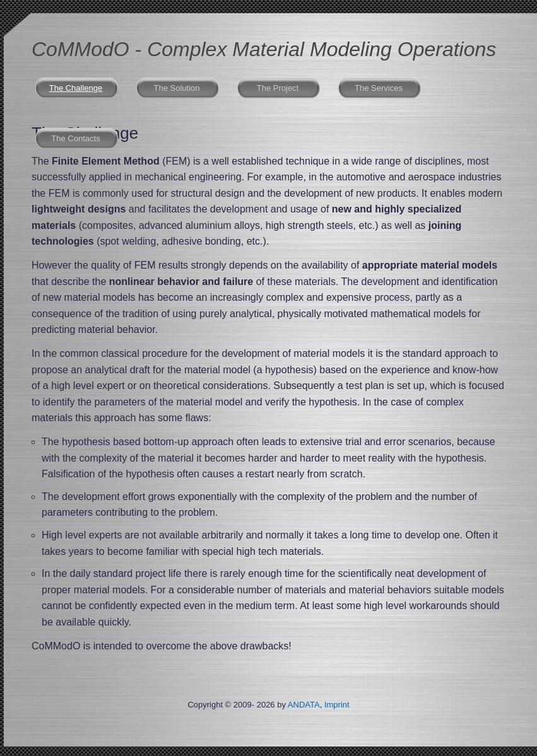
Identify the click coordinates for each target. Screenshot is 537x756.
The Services (379, 88)
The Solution (177, 88)
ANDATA (304, 705)
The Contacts (75, 138)
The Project (278, 88)
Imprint (337, 705)
